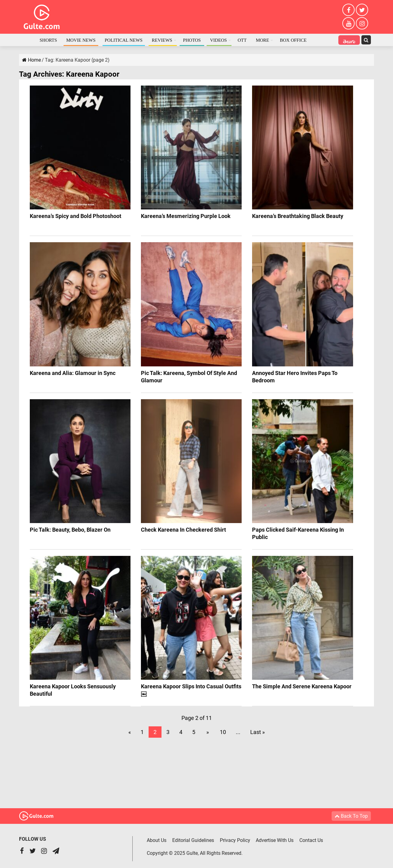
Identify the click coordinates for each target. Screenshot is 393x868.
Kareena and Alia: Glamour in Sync (73, 373)
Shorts (48, 40)
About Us (157, 840)
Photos (192, 40)
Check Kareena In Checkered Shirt (183, 530)
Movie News (81, 40)
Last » (257, 732)
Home (27, 40)
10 (223, 732)
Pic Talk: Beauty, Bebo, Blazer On (70, 530)
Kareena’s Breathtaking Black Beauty (298, 216)
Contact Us (311, 840)
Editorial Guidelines (193, 840)
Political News (124, 40)
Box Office (293, 40)
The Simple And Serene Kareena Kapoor (302, 686)
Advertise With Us (275, 840)
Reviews (162, 40)
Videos (218, 40)
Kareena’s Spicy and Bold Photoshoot (76, 216)
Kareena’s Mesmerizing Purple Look (186, 216)
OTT (242, 40)
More (262, 40)
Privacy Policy (235, 840)
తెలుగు (349, 40)
